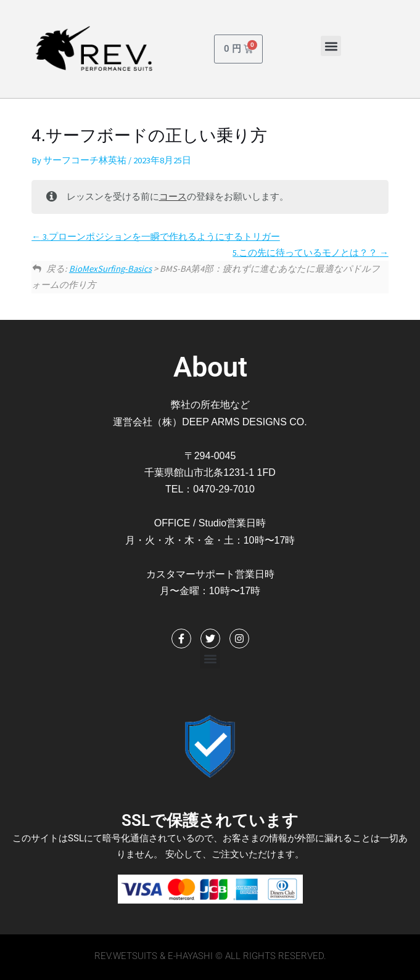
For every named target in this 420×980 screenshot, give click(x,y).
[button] (331, 46)
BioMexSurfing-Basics (110, 269)
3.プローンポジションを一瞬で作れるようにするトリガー (156, 237)
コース (173, 197)
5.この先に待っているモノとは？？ (311, 253)
